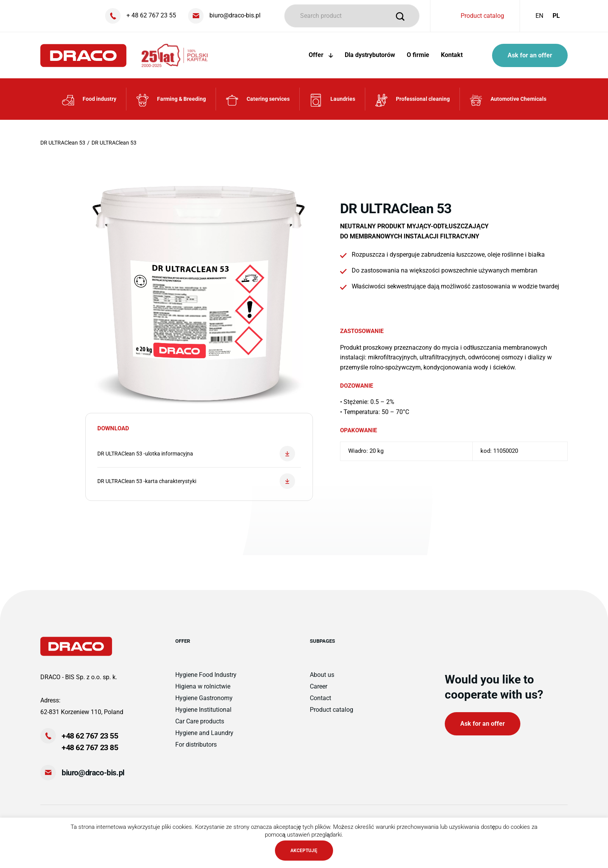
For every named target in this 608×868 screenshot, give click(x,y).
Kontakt (452, 55)
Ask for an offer (530, 55)
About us (322, 675)
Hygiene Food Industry (206, 675)
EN (539, 16)
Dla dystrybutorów (370, 55)
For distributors (196, 745)
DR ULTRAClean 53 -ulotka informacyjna (196, 454)
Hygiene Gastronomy (204, 698)
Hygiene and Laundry (204, 733)
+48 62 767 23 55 (90, 736)
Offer (321, 55)
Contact (320, 698)
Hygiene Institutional (203, 710)
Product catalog (482, 16)
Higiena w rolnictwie (203, 686)
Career (319, 686)
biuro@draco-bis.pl (93, 773)
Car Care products (200, 721)
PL (556, 16)
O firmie (418, 55)
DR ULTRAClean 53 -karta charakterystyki (196, 481)
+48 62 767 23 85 (90, 747)
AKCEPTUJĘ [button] (304, 851)
